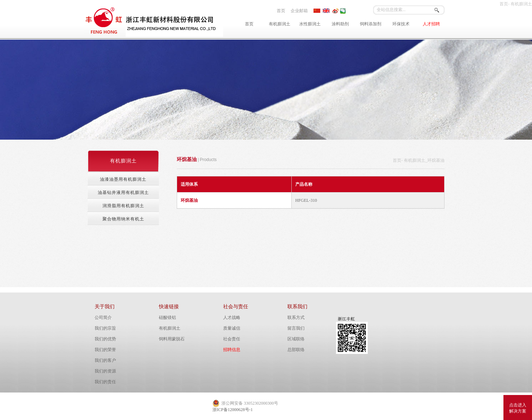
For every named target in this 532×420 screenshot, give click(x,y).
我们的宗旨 (105, 328)
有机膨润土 (280, 24)
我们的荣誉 (105, 350)
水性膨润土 (310, 24)
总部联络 (296, 350)
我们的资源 (105, 371)
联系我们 (297, 307)
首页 (281, 11)
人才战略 (232, 317)
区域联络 (296, 339)
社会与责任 (236, 307)
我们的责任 (105, 382)
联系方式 (296, 317)
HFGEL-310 (306, 200)
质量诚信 (232, 328)
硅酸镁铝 (167, 317)
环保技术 (401, 24)
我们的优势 (105, 339)
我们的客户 (105, 360)
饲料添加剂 (371, 24)
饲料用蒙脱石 (172, 339)
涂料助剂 (340, 24)
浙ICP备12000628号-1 (233, 410)
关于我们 (105, 307)
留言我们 (296, 328)
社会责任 (232, 339)
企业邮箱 (299, 11)
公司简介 (103, 317)
